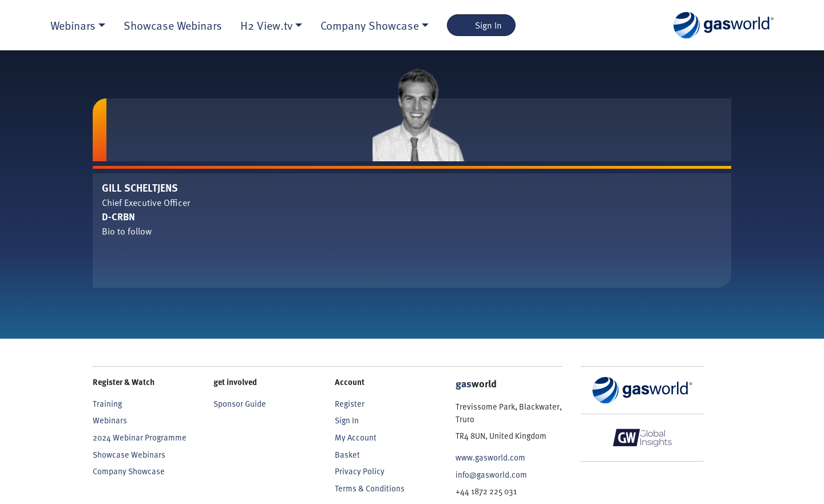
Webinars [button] (73, 25)
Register (350, 404)
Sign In (482, 25)
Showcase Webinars (173, 25)
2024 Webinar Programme (140, 437)
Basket (347, 455)
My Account (356, 437)
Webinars (110, 420)
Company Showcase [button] (370, 25)
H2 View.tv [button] (266, 25)
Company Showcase (129, 471)
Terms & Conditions (370, 488)
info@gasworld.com (491, 475)
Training (107, 404)
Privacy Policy (360, 471)
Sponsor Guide (240, 404)
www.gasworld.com (490, 457)
